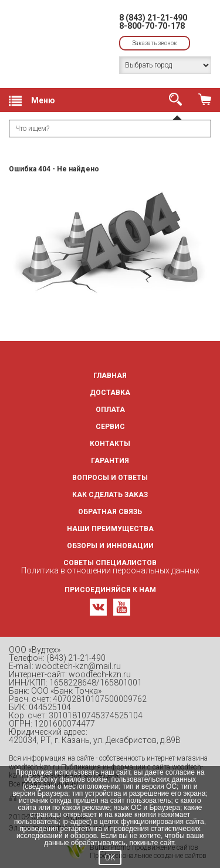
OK (110, 857)
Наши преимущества (110, 529)
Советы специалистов (110, 563)
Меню (32, 101)
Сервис (110, 427)
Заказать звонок (155, 43)
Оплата (110, 410)
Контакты (110, 444)
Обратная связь (110, 512)
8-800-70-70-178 (152, 26)
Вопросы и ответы (110, 478)
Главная (110, 376)
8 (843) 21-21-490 (153, 18)
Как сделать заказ (110, 495)
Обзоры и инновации (110, 546)
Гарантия (110, 461)
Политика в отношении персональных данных (110, 570)
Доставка (110, 393)
